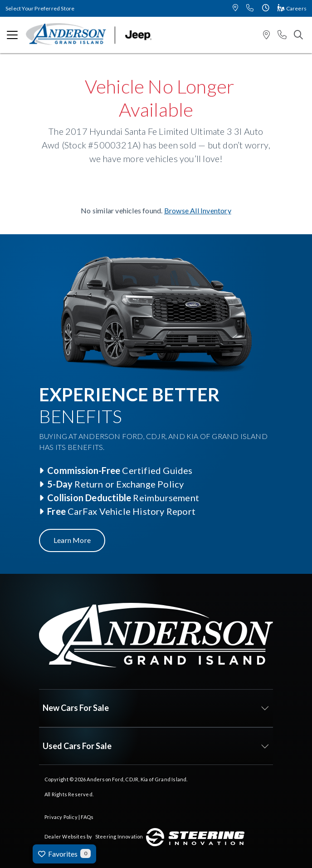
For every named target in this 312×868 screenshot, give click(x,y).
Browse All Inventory (198, 210)
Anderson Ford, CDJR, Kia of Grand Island (136, 779)
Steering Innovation (119, 836)
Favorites (64, 853)
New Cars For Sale (76, 708)
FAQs (87, 817)
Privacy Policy (61, 817)
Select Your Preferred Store (40, 8)
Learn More (72, 540)
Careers (292, 8)
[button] (235, 8)
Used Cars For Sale (77, 746)
